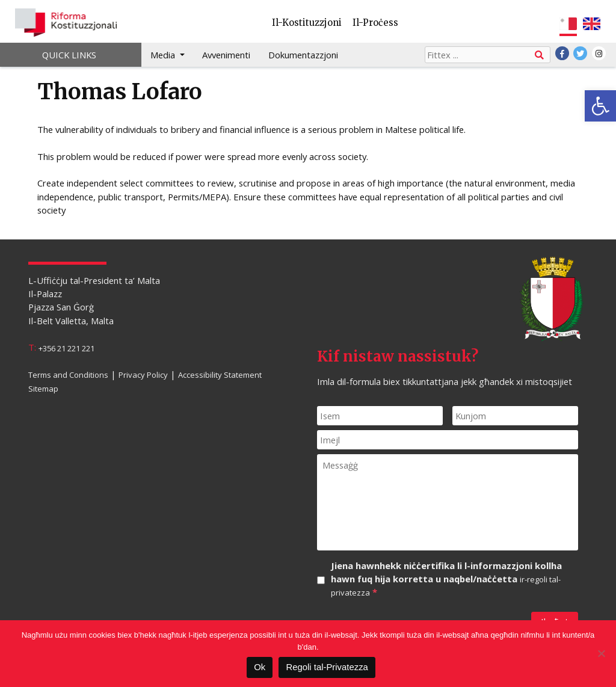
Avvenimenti (226, 55)
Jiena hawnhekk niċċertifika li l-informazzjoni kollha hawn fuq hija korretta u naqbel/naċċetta (446, 579)
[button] (600, 106)
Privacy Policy (143, 375)
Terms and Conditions (68, 375)
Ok (260, 667)
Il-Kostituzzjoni (307, 23)
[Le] (601, 653)
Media (164, 55)
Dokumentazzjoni (303, 55)
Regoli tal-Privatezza (327, 667)
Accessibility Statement (220, 375)
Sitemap (43, 388)
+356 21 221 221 (66, 348)
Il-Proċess (375, 23)
